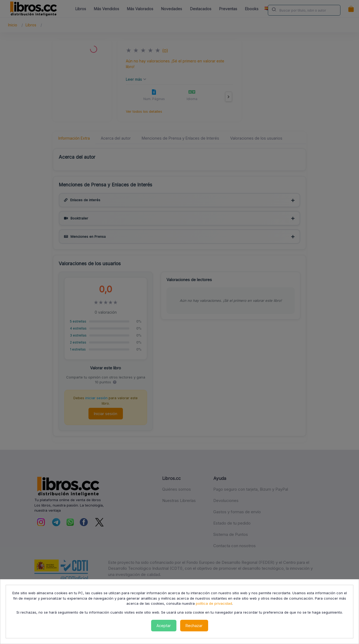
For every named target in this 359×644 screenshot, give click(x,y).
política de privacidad (214, 603)
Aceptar (164, 626)
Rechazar (194, 626)
